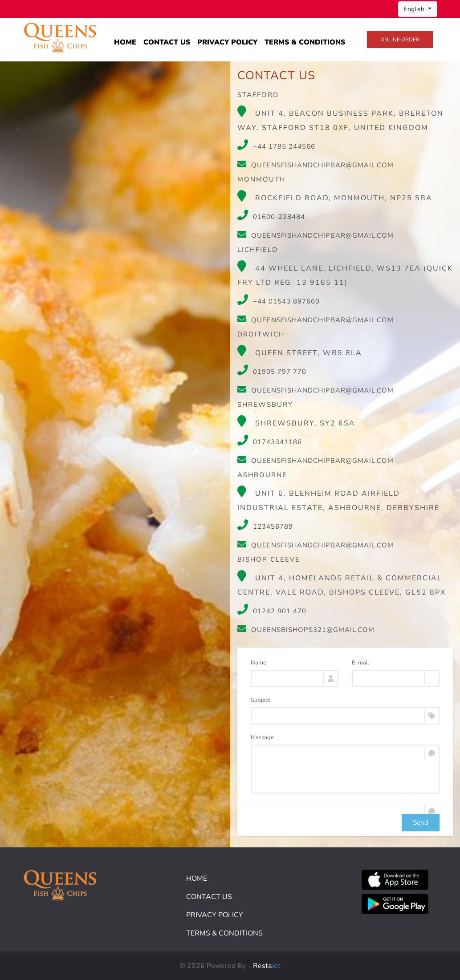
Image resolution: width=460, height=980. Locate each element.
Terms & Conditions (305, 42)
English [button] (415, 9)
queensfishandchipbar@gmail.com (315, 165)
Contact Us (167, 42)
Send (421, 822)
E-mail (360, 663)
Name (258, 663)
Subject (261, 700)
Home (125, 42)
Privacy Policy (227, 42)
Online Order (400, 40)
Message (262, 737)
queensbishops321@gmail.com (306, 630)
